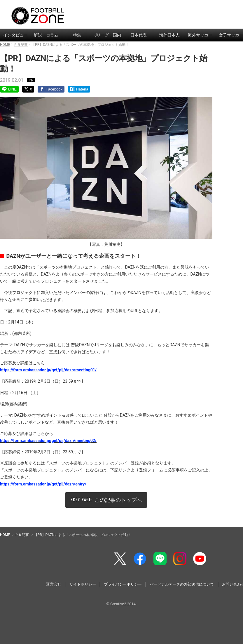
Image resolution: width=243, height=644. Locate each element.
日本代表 (139, 35)
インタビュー (15, 35)
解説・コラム (46, 35)
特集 (77, 35)
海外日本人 (169, 35)
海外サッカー (200, 35)
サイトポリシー (83, 584)
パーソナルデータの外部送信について (182, 584)
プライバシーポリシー (123, 584)
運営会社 (54, 584)
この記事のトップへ (118, 500)
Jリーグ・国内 (108, 35)
